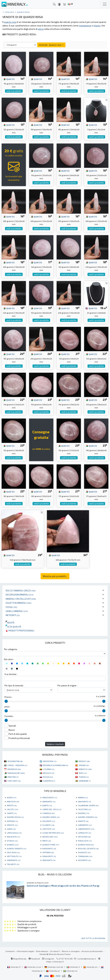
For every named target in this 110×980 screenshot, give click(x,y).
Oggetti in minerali (19, 603)
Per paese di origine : (67, 686)
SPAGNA (84, 765)
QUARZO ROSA (86, 845)
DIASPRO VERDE (51, 817)
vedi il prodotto (14, 91)
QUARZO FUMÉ (51, 845)
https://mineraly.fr (55, 962)
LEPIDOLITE (85, 833)
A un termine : (11, 674)
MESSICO (49, 773)
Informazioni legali (25, 951)
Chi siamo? (55, 951)
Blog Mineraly (19, 959)
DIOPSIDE (12, 821)
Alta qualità (13, 627)
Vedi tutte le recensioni (93, 938)
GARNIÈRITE (85, 825)
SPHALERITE (49, 856)
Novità (10, 623)
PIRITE (47, 841)
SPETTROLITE (14, 856)
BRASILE (84, 761)
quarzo (9, 79)
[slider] (6, 701)
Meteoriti (13, 615)
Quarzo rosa (23, 12)
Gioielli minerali (17, 611)
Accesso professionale (92, 951)
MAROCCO (85, 769)
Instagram (48, 959)
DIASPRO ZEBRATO (88, 817)
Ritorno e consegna (71, 951)
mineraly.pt (53, 971)
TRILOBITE (13, 864)
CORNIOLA (48, 813)
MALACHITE (13, 837)
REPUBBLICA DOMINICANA (56, 765)
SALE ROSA (13, 852)
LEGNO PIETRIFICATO (53, 833)
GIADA (11, 829)
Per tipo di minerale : (14, 686)
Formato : (9, 716)
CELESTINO (85, 809)
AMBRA (83, 797)
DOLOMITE (49, 821)
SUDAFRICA (49, 781)
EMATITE (83, 821)
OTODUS (12, 841)
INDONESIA (14, 769)
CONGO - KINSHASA (17, 765)
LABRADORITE (86, 829)
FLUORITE (48, 825)
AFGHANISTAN (15, 761)
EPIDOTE (12, 825)
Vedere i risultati (55, 744)
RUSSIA (48, 777)
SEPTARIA (48, 852)
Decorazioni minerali (20, 595)
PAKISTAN (13, 777)
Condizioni (10, 951)
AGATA (11, 797)
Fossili (11, 607)
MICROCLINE (50, 837)
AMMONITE (49, 801)
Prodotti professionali (20, 631)
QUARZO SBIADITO (16, 848)
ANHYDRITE (84, 801)
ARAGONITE (49, 860)
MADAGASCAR (16, 773)
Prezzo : (8, 697)
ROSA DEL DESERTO (88, 848)
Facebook (34, 959)
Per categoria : (11, 649)
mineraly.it (73, 967)
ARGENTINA (50, 761)
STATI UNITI (14, 781)
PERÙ (83, 773)
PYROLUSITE (85, 841)
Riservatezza (42, 951)
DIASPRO (84, 813)
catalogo (9, 12)
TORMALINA (85, 856)
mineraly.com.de (54, 967)
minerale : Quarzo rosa (51, 45)
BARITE (47, 805)
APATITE (12, 805)
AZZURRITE (84, 860)
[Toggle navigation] (105, 4)
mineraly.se (70, 971)
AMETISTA (13, 801)
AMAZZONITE (50, 797)
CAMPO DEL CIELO (52, 809)
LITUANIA (49, 769)
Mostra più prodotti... (55, 576)
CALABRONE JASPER (88, 805)
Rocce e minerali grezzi (21, 591)
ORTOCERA (84, 837)
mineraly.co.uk (33, 967)
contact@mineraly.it (87, 959)
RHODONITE (49, 848)
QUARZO (13, 845)
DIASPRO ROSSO (15, 817)
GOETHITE (49, 829)
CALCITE (12, 809)
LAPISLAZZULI (14, 833)
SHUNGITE (84, 852)
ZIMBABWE (85, 781)
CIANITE (12, 813)
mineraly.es (91, 967)
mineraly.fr (14, 967)
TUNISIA (84, 777)
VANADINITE (14, 860)
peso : (7, 707)
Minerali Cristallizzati (21, 599)
